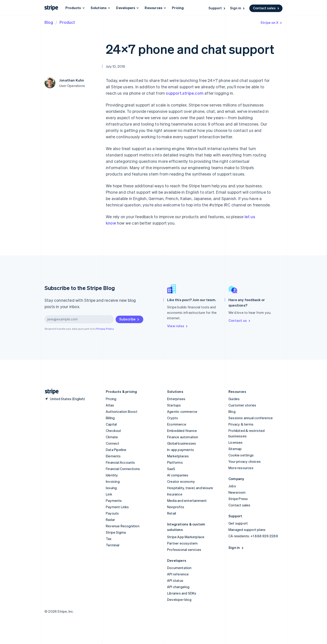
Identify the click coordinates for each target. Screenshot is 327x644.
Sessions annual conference (251, 418)
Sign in (238, 8)
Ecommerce (177, 424)
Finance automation (183, 437)
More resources (241, 468)
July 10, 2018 (116, 66)
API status (175, 580)
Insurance (175, 494)
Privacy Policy (105, 329)
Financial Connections (123, 469)
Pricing (178, 8)
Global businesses (182, 443)
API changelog (178, 587)
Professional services (184, 550)
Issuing (111, 488)
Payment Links (117, 507)
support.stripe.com (185, 93)
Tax (109, 539)
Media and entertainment (187, 500)
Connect (113, 443)
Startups (174, 405)
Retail (172, 513)
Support (217, 8)
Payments (114, 500)
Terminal (113, 545)
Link (109, 494)
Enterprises (176, 399)
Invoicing (113, 481)
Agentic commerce (182, 411)
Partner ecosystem (182, 543)
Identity (112, 475)
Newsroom (237, 492)
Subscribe (129, 319)
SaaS (171, 469)
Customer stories (242, 405)
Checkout (114, 431)
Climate (112, 437)
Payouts (112, 513)
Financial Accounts (120, 462)
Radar (110, 520)
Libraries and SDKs (182, 593)
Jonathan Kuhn (72, 80)
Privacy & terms (241, 424)
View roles (178, 326)
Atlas (110, 405)
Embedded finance (182, 431)
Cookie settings (241, 455)
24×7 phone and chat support (190, 49)
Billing (110, 418)
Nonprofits (176, 507)
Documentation (179, 568)
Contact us (240, 320)
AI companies (178, 475)
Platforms (175, 462)
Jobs (232, 486)
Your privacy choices (245, 461)
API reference (178, 574)
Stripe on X (271, 22)
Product (67, 22)
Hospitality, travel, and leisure (190, 488)
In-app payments (181, 450)
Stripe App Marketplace (186, 537)
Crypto (173, 418)
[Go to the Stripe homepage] (50, 392)
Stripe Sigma (116, 532)
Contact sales (266, 8)
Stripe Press (238, 499)
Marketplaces (178, 456)
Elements (113, 456)
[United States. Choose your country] (65, 399)
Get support (238, 523)
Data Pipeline (116, 450)
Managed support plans (247, 530)
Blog (49, 22)
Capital (111, 424)
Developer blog (179, 599)
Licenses (236, 442)
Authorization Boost (122, 411)
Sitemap (235, 449)
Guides (234, 399)
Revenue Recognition (123, 526)
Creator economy (181, 481)
